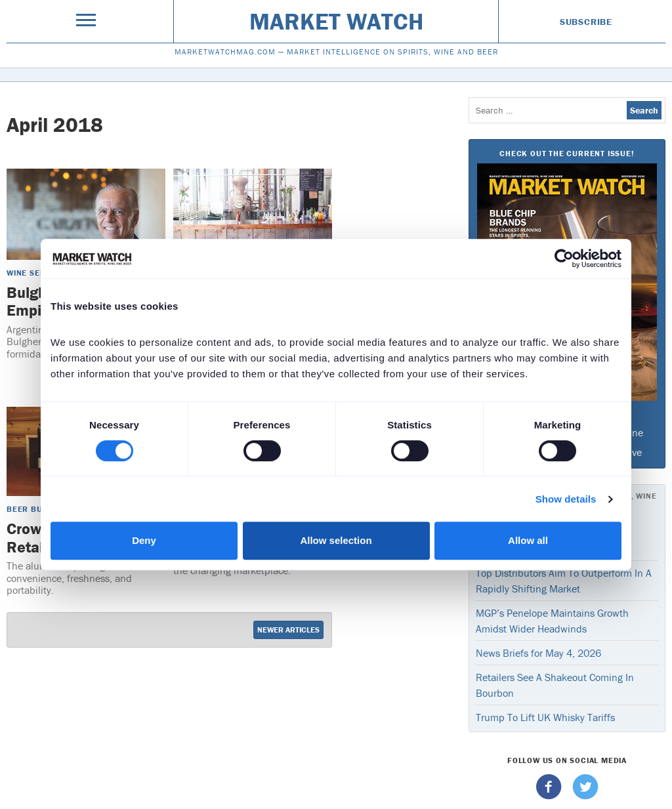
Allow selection (336, 540)
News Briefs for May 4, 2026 (538, 653)
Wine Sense (31, 273)
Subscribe (586, 22)
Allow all (528, 540)
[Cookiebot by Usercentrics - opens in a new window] (564, 259)
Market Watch (336, 21)
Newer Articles (288, 630)
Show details (566, 499)
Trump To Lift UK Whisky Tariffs (545, 717)
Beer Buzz (30, 509)
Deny (144, 540)
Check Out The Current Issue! (567, 153)
